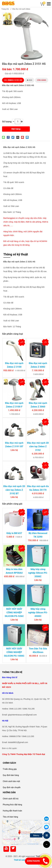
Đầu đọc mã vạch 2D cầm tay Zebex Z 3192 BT (14, 490)
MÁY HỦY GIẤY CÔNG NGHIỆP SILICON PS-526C (14, 612)
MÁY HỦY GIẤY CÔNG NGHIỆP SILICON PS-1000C (14, 652)
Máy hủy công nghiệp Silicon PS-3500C (38, 573)
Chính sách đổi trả (11, 799)
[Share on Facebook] (9, 137)
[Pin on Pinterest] (23, 137)
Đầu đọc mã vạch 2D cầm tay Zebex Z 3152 (38, 446)
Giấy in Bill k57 (14, 533)
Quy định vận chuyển (12, 787)
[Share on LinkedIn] (28, 137)
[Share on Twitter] (14, 137)
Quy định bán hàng (11, 775)
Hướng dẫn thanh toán (12, 811)
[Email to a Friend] (18, 137)
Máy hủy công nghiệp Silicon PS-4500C (38, 612)
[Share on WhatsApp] (4, 137)
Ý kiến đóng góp (10, 769)
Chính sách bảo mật (11, 781)
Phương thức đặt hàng (12, 805)
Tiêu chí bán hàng (10, 817)
